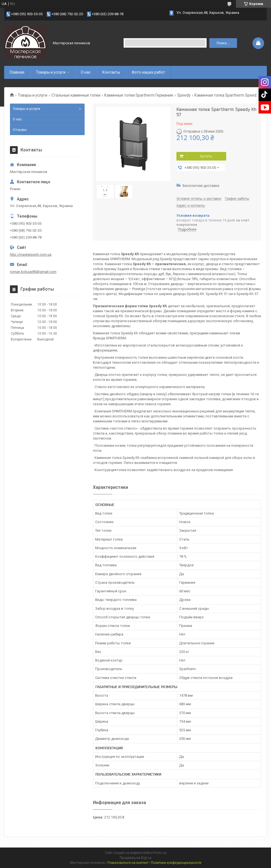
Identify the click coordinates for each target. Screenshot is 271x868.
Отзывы (20, 130)
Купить (206, 156)
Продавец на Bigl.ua (136, 858)
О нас (86, 72)
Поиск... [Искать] (223, 43)
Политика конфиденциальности (176, 863)
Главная (17, 72)
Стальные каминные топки (76, 95)
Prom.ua (160, 853)
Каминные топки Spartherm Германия (139, 95)
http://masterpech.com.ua (31, 255)
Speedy (184, 95)
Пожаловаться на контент (128, 863)
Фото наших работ (148, 72)
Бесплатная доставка (201, 186)
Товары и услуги (51, 72)
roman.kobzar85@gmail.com (33, 272)
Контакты (111, 72)
